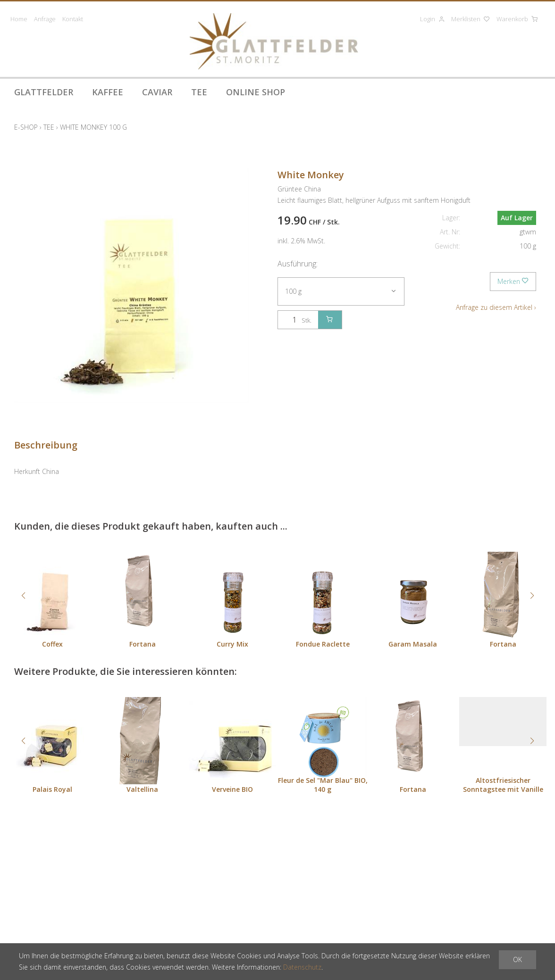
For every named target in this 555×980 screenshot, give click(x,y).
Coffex (52, 644)
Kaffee (108, 92)
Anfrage (45, 19)
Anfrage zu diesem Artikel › (496, 307)
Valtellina (142, 789)
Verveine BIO (232, 789)
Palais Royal (52, 789)
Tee (199, 92)
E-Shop (26, 127)
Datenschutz (302, 967)
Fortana (143, 644)
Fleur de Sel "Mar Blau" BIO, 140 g (323, 785)
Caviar (157, 92)
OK (517, 959)
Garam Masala (413, 644)
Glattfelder (44, 92)
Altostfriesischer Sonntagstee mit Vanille (503, 785)
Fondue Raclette (323, 644)
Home (19, 19)
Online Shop (256, 92)
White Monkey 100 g (93, 127)
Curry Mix (232, 644)
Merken (513, 281)
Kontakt (73, 19)
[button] (23, 596)
